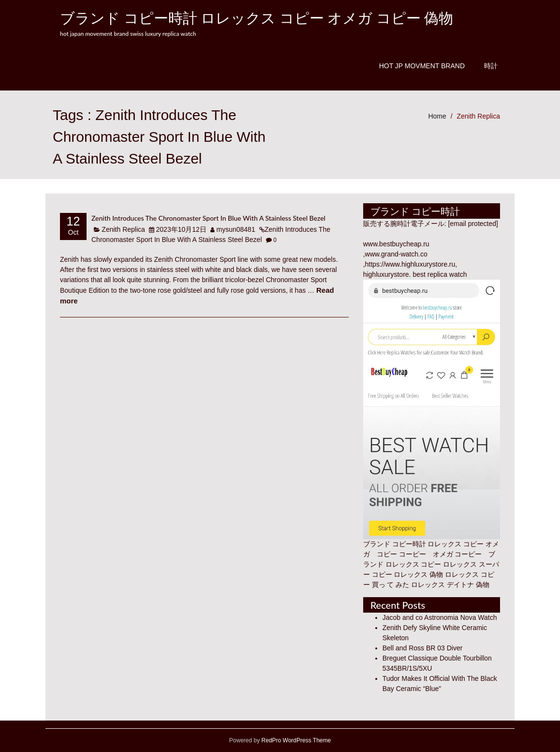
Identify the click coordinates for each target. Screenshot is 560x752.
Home (437, 116)
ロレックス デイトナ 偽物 (450, 585)
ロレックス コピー (413, 564)
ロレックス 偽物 (418, 574)
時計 (491, 66)
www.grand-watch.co (396, 254)
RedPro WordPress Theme (295, 740)
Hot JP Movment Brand (422, 66)
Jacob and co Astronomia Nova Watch (440, 617)
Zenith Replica (479, 116)
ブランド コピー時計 (395, 544)
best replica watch (440, 274)
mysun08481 (236, 229)
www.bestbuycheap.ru (396, 244)
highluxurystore (386, 274)
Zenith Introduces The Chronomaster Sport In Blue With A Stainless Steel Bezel (208, 218)
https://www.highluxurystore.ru (410, 264)
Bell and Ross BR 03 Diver (423, 648)
